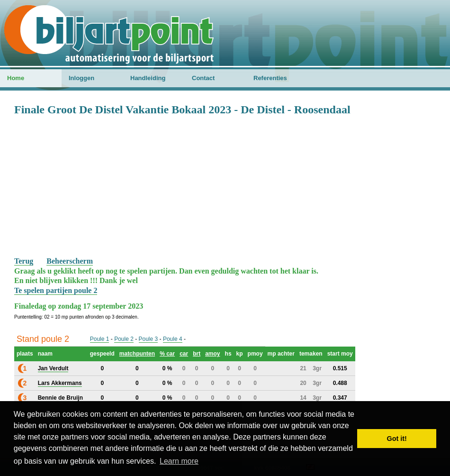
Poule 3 (148, 339)
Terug (24, 261)
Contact (203, 78)
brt (197, 354)
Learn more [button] (179, 461)
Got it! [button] (397, 439)
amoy (212, 354)
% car (167, 354)
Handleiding (148, 78)
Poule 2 (124, 339)
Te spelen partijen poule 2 (56, 290)
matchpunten (137, 354)
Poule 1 (100, 339)
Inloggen (81, 78)
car (184, 354)
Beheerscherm (70, 261)
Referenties (270, 78)
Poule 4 (173, 339)
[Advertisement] (225, 185)
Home (16, 78)
